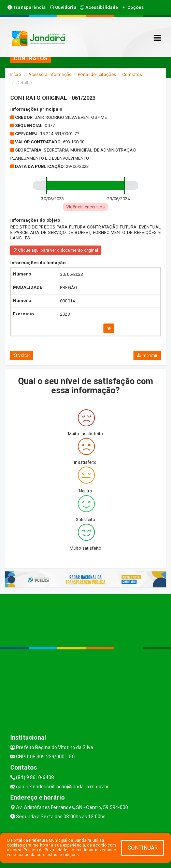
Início (16, 74)
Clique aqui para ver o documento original (56, 250)
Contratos (132, 74)
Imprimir (147, 356)
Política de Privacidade (45, 850)
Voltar (22, 356)
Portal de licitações (97, 74)
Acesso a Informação (50, 74)
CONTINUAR (143, 848)
